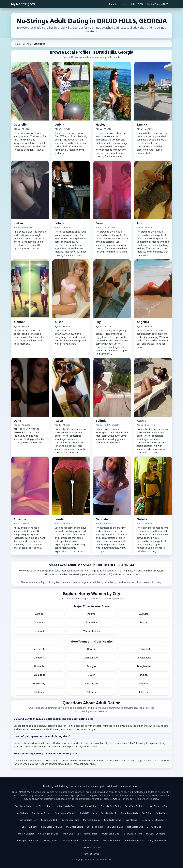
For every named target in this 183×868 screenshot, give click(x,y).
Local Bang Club (49, 820)
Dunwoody (39, 683)
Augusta (144, 614)
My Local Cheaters (155, 834)
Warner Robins (92, 631)
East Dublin (91, 683)
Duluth (144, 675)
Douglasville (144, 666)
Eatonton (92, 692)
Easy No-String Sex (158, 841)
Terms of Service (92, 854)
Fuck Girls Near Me (133, 834)
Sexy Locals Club (115, 827)
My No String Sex (23, 4)
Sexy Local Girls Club (52, 827)
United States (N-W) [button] (158, 4)
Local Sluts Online (88, 806)
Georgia (27, 44)
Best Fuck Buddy (111, 841)
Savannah (39, 631)
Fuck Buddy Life (109, 813)
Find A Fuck (161, 813)
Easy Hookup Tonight (65, 813)
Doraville (39, 666)
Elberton (144, 692)
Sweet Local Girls (90, 841)
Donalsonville (144, 658)
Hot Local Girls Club (65, 806)
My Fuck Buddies (92, 820)
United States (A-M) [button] (133, 4)
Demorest (39, 658)
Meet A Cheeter (26, 834)
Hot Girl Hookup (43, 806)
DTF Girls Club (154, 827)
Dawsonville (39, 649)
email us (116, 799)
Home (17, 44)
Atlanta (92, 614)
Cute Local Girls (95, 827)
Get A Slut (147, 813)
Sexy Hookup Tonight (87, 834)
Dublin (91, 675)
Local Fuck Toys (30, 827)
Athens (39, 614)
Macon (144, 622)
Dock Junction (92, 658)
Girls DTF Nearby (89, 813)
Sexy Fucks (131, 820)
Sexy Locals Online (41, 813)
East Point (144, 683)
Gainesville (92, 622)
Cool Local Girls (23, 806)
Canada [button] (113, 4)
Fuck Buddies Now (28, 820)
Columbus (39, 622)
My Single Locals (75, 827)
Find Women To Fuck (134, 841)
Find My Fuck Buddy (111, 806)
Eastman (39, 692)
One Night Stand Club (27, 841)
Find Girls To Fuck (113, 820)
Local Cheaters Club (158, 806)
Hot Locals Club (135, 827)
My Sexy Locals (49, 841)
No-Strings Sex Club (48, 834)
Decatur (92, 649)
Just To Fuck (22, 813)
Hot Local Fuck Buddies (153, 820)
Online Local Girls (70, 820)
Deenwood (144, 649)
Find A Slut (67, 834)
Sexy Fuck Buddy (69, 841)
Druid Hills (39, 675)
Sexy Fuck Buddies (135, 806)
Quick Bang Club (111, 834)
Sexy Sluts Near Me (92, 847)
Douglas (92, 666)
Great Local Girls (129, 813)
